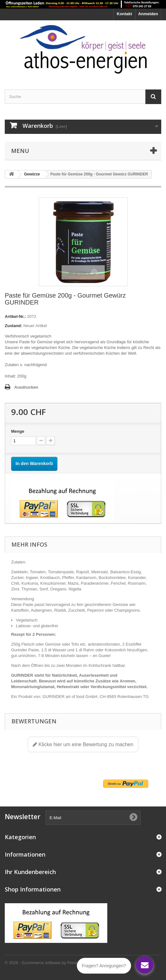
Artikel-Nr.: (15, 316)
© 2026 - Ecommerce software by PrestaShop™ (49, 963)
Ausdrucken (26, 387)
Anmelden (148, 14)
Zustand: (13, 326)
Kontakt (124, 14)
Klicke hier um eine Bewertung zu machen (83, 744)
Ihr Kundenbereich (30, 872)
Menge (18, 431)
